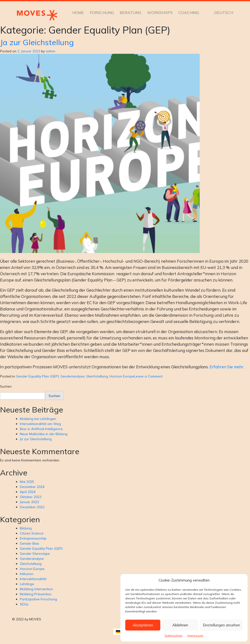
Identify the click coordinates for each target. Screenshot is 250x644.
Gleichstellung (97, 376)
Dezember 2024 (32, 487)
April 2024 (28, 492)
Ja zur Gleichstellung (37, 42)
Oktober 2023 (31, 497)
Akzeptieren (143, 625)
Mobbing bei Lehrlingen (38, 419)
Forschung (102, 13)
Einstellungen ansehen (221, 625)
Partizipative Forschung (38, 599)
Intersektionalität (33, 579)
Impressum (195, 635)
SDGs (24, 604)
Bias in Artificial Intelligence (41, 429)
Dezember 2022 (32, 507)
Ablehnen (180, 625)
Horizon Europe (122, 376)
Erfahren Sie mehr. (227, 367)
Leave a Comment (148, 376)
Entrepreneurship (33, 538)
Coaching (189, 13)
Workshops (160, 13)
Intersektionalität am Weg (40, 424)
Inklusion (27, 574)
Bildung (26, 528)
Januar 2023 (29, 502)
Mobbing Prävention (36, 594)
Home (78, 13)
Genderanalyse (72, 376)
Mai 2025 (27, 482)
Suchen (6, 386)
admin (51, 51)
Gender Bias (29, 543)
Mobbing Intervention (36, 589)
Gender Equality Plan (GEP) (37, 376)
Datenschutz (174, 635)
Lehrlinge (27, 584)
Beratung (130, 13)
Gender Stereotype (35, 554)
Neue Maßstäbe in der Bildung (44, 434)
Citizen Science (32, 533)
